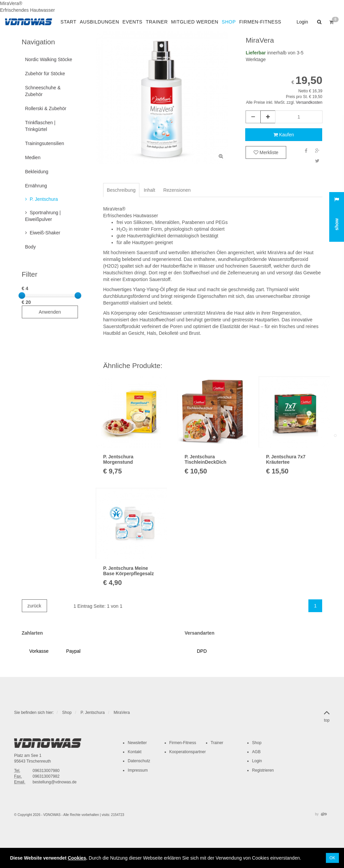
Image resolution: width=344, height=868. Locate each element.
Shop (67, 713)
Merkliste (266, 152)
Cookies (77, 858)
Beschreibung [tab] (121, 190)
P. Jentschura (93, 713)
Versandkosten (309, 102)
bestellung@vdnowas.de (55, 782)
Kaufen (284, 135)
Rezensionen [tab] (177, 190)
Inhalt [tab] (149, 190)
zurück (34, 606)
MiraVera (122, 713)
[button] (318, 22)
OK (332, 858)
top (327, 715)
